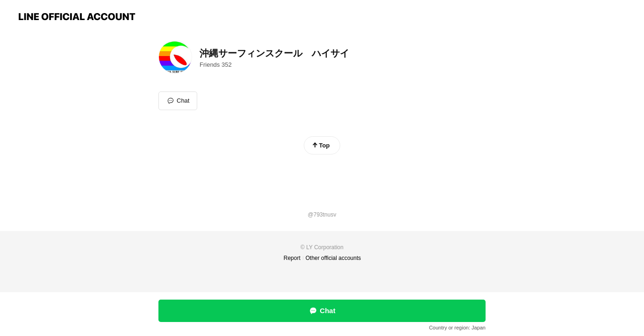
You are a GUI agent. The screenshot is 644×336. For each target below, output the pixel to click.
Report (292, 258)
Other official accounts (333, 258)
